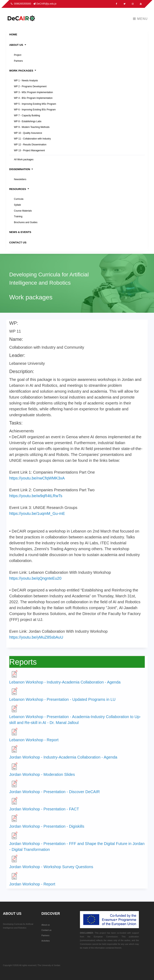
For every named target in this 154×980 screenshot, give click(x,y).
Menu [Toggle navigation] (140, 19)
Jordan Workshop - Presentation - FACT (44, 813)
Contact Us (18, 242)
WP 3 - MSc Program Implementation (33, 92)
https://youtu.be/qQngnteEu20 (35, 581)
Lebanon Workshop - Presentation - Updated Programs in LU (62, 704)
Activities (46, 941)
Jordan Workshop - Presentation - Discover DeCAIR (55, 796)
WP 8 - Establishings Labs (28, 121)
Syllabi (17, 205)
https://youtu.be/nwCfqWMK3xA (37, 481)
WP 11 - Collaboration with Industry (32, 139)
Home (13, 34)
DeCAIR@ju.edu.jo (45, 4)
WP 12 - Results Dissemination (30, 145)
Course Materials (23, 211)
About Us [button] (16, 45)
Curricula (19, 199)
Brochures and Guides (26, 222)
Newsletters (20, 179)
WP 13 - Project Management (29, 150)
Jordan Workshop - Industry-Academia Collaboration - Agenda (63, 762)
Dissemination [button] (20, 169)
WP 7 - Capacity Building (27, 116)
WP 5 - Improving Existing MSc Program (35, 104)
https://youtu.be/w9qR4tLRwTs (36, 499)
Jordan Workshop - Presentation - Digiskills (47, 831)
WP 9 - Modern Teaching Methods (32, 127)
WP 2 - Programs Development (30, 86)
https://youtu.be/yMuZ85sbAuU (36, 640)
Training (18, 216)
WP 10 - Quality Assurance (28, 133)
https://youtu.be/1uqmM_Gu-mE (37, 517)
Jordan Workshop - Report (32, 888)
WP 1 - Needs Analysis (26, 81)
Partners (18, 61)
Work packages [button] (22, 71)
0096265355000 (21, 4)
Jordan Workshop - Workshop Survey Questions (51, 871)
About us (46, 925)
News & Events (20, 232)
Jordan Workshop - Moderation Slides (42, 779)
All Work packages (24, 160)
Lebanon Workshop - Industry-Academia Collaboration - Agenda (65, 687)
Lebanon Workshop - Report (34, 744)
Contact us (46, 930)
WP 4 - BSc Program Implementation (33, 98)
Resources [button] (18, 189)
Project (18, 55)
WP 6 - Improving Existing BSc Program (35, 110)
